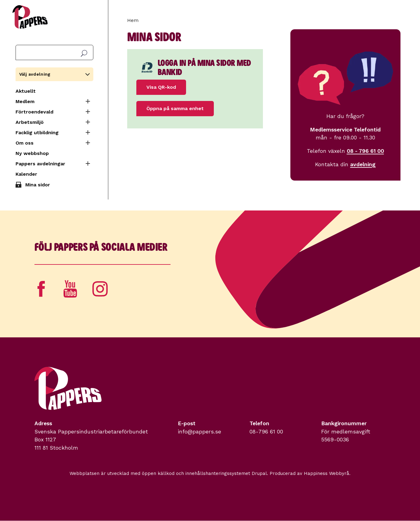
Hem (133, 20)
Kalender (26, 174)
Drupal (259, 473)
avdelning (363, 164)
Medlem (25, 101)
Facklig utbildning (37, 133)
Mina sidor (38, 185)
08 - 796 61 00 (365, 151)
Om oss (25, 143)
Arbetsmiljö (30, 122)
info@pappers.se (199, 432)
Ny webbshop (32, 153)
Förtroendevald (34, 112)
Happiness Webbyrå (327, 473)
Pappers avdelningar (40, 164)
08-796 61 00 (266, 432)
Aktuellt (26, 91)
